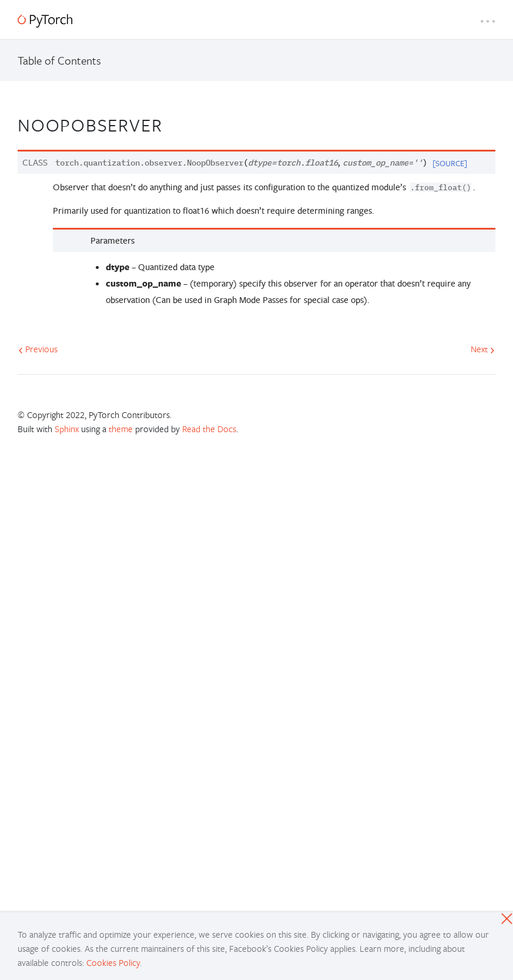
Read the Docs (209, 429)
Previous (38, 349)
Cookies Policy (113, 962)
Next (483, 349)
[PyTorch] (45, 21)
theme (121, 429)
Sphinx (67, 429)
